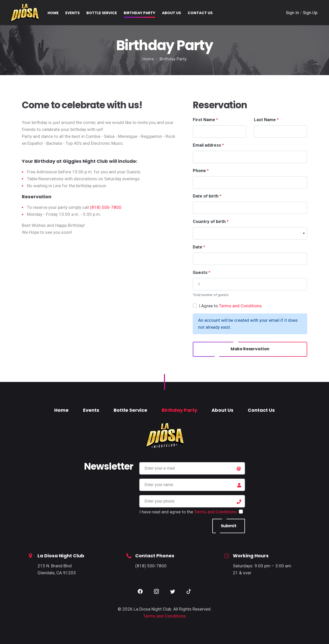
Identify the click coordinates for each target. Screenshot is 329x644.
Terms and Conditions (240, 306)
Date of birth (207, 196)
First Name (205, 120)
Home (61, 410)
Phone (201, 171)
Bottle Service (130, 410)
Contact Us (261, 410)
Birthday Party (179, 410)
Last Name (266, 120)
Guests (202, 272)
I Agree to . (231, 306)
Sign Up (310, 13)
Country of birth (211, 221)
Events (91, 410)
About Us (222, 410)
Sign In (293, 13)
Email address (208, 145)
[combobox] (250, 233)
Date (199, 247)
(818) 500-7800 (106, 207)
